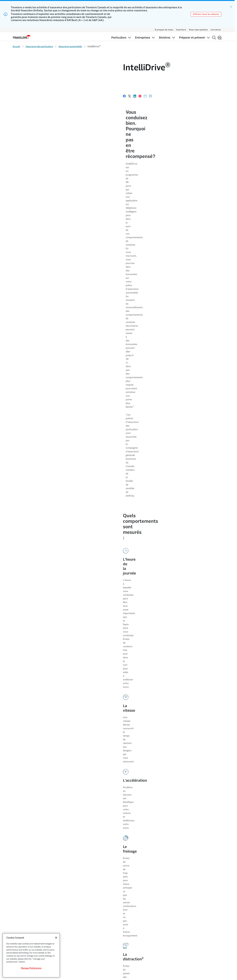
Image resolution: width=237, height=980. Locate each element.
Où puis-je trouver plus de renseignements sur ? (106, 582)
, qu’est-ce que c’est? (83, 384)
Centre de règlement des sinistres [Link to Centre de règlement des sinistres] (28, 901)
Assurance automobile (70, 46)
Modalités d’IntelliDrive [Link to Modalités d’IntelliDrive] (96, 807)
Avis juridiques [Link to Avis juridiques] (173, 913)
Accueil (16, 46)
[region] (31, 955)
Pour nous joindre (199, 30)
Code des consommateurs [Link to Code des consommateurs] (178, 925)
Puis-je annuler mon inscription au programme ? (107, 539)
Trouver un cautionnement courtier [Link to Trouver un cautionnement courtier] (128, 907)
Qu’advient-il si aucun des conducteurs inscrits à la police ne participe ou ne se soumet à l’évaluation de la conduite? (107, 691)
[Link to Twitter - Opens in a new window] (206, 856)
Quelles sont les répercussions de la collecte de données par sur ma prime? (104, 445)
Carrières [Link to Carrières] (68, 895)
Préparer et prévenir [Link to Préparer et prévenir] (22, 907)
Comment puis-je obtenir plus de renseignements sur (112, 766)
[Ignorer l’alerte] (231, 7)
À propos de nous (164, 30)
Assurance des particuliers (39, 46)
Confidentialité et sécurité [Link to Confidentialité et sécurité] (178, 901)
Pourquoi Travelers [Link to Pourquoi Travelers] (73, 889)
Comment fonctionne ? (85, 403)
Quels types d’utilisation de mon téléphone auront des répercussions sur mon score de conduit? (115, 493)
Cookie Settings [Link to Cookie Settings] (173, 907)
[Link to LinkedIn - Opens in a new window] (216, 856)
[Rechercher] (214, 38)
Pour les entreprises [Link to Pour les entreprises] (22, 895)
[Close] (56, 938)
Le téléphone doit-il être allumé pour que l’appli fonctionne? (91, 648)
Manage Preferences (31, 968)
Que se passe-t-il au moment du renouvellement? (99, 785)
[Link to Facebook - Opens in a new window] (211, 856)
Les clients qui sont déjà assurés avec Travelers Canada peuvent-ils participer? (113, 517)
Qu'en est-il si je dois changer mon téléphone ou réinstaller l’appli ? (106, 715)
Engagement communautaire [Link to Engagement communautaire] (78, 901)
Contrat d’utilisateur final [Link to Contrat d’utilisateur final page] (97, 814)
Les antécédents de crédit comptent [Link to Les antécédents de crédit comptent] (129, 901)
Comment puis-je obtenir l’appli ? (94, 602)
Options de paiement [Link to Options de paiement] (122, 895)
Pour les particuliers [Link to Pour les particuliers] (22, 889)
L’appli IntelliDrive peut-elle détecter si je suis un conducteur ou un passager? (113, 469)
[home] (22, 37)
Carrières (216, 30)
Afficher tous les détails (206, 14)
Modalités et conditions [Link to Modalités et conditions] (177, 889)
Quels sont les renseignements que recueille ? (104, 423)
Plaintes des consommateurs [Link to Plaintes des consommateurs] (180, 919)
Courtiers (181, 30)
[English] (220, 38)
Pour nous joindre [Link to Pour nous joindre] (120, 889)
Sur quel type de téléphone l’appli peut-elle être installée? (107, 624)
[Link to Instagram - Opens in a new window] (222, 856)
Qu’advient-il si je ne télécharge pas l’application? (98, 670)
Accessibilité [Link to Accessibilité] (172, 895)
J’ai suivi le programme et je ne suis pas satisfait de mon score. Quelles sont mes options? (109, 561)
